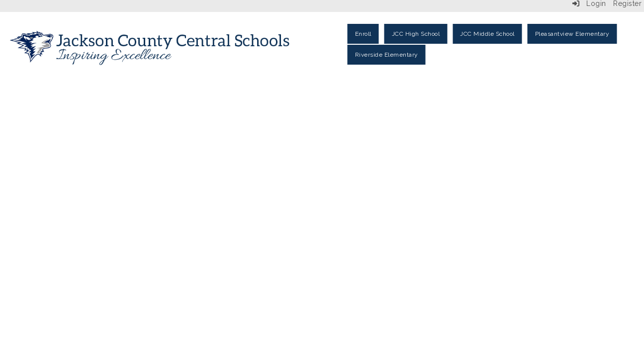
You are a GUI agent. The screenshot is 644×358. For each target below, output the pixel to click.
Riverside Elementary (387, 55)
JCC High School (416, 34)
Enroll (363, 34)
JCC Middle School (487, 34)
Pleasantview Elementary (572, 34)
